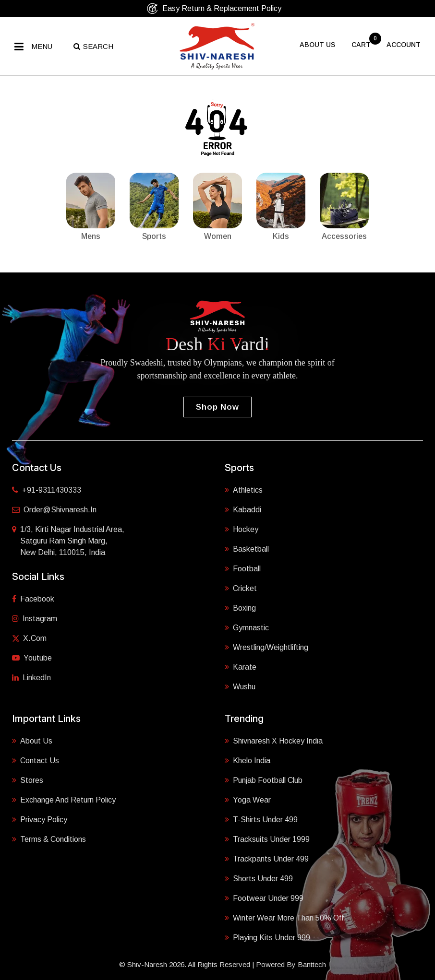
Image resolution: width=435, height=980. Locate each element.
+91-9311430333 (47, 490)
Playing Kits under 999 (267, 937)
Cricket (241, 588)
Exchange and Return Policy (64, 799)
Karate (241, 666)
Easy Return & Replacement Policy (214, 8)
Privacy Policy (40, 819)
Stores (28, 779)
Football (243, 568)
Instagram (35, 619)
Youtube (32, 658)
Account (404, 45)
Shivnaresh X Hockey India (274, 740)
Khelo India (248, 760)
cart (362, 45)
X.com (29, 638)
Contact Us (36, 760)
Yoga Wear (248, 799)
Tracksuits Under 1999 (267, 838)
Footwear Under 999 (264, 897)
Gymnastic (247, 627)
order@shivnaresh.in (54, 510)
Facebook (33, 599)
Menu (42, 46)
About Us (32, 740)
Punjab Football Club (264, 779)
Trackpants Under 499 (267, 858)
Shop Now (217, 407)
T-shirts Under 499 (261, 819)
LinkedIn (31, 678)
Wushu (240, 686)
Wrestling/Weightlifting (266, 647)
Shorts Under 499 (259, 878)
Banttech (312, 964)
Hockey (242, 529)
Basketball (247, 548)
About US (317, 45)
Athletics (244, 489)
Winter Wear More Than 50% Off (284, 917)
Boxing (240, 607)
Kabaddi (243, 509)
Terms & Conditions (49, 838)
